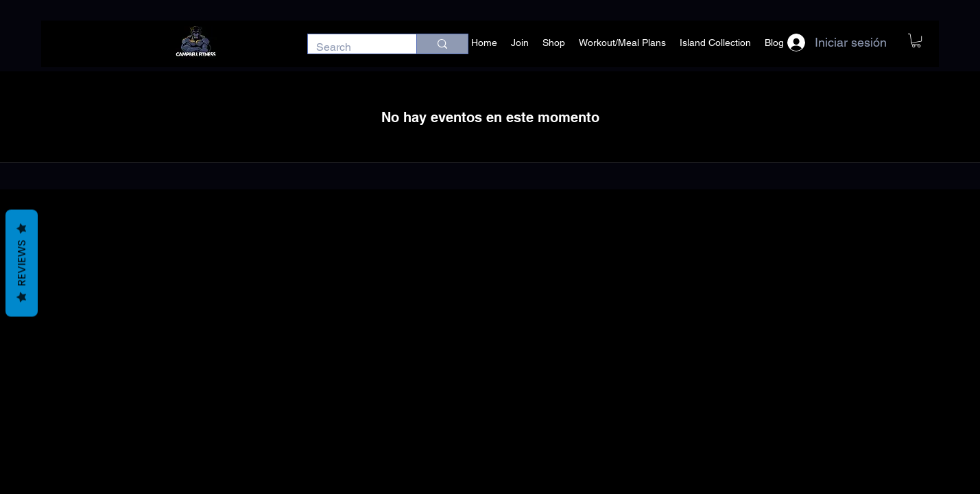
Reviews (22, 263)
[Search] (352, 47)
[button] (916, 40)
